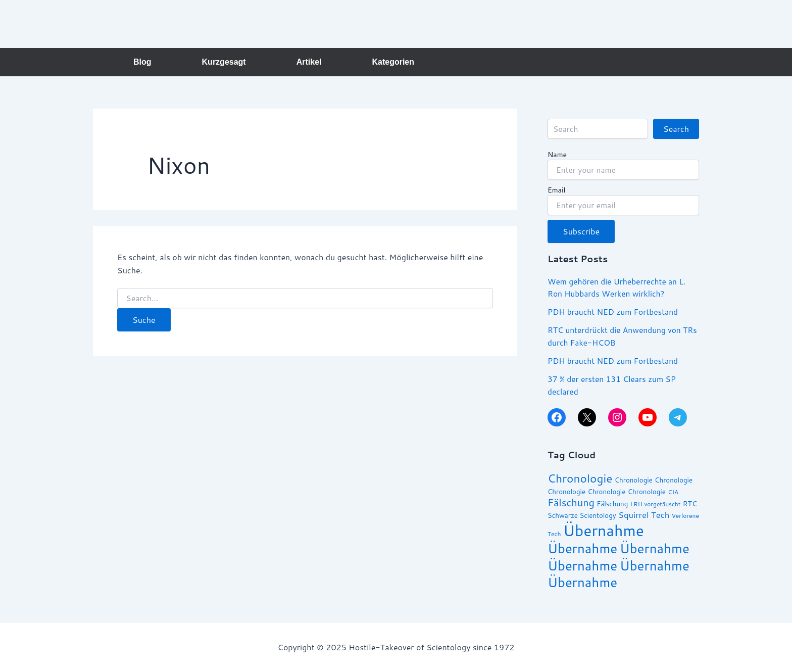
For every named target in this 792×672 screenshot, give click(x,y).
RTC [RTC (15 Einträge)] (690, 503)
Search (676, 129)
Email (556, 190)
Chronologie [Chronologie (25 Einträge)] (580, 477)
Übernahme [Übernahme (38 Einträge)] (604, 529)
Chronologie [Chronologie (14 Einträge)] (634, 479)
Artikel (309, 62)
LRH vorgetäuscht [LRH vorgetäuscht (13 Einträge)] (656, 503)
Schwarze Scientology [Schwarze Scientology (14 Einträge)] (582, 514)
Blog (142, 62)
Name (557, 155)
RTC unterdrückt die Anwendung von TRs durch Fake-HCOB (616, 336)
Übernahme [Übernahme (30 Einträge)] (582, 547)
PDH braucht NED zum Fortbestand (615, 311)
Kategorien (393, 62)
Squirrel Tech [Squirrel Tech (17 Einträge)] (644, 514)
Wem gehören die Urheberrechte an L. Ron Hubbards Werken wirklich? (619, 287)
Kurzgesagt (224, 62)
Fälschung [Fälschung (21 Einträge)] (571, 502)
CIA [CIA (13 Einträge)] (673, 491)
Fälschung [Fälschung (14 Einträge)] (612, 503)
